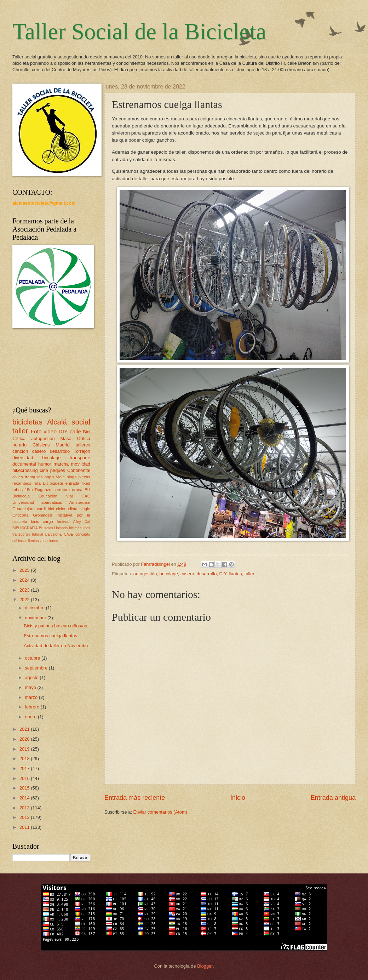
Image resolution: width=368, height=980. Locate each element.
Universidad (23, 502)
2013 (25, 808)
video (50, 431)
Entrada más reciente (135, 798)
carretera (62, 490)
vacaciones (49, 541)
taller (249, 574)
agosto (32, 677)
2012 (25, 817)
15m (29, 490)
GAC (86, 496)
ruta (37, 483)
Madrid (62, 445)
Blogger (205, 966)
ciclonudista (67, 509)
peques (58, 470)
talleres (83, 445)
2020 (25, 739)
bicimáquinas (80, 528)
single (85, 509)
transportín (21, 534)
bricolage (169, 574)
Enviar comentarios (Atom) (160, 812)
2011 (25, 827)
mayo (31, 687)
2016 (25, 778)
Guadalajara (24, 509)
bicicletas (27, 422)
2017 (25, 768)
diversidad (23, 458)
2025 (25, 570)
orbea (77, 490)
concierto (83, 534)
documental (24, 464)
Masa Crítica (75, 438)
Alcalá (57, 422)
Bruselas (46, 528)
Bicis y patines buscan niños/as (55, 626)
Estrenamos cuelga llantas (50, 636)
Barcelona (53, 534)
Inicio (238, 798)
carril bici (45, 509)
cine (44, 470)
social (81, 422)
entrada (72, 483)
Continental (79, 470)
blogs (71, 477)
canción (20, 451)
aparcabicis (52, 502)
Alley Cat (82, 522)
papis (50, 477)
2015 (25, 788)
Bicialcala (21, 496)
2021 (25, 729)
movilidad (81, 464)
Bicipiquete (53, 483)
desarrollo (207, 574)
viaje (61, 477)
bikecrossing (25, 470)
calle (75, 431)
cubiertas (20, 541)
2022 (25, 600)
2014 (25, 798)
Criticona (21, 515)
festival (63, 522)
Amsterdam (80, 502)
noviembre (36, 618)
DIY (223, 574)
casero (187, 574)
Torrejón (82, 451)
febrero (33, 707)
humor (45, 464)
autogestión (145, 574)
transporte (80, 458)
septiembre (37, 668)
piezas (84, 477)
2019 (25, 749)
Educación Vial (55, 496)
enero (31, 717)
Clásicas (41, 445)
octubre (33, 658)
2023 (25, 590)
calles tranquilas (27, 477)
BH (87, 490)
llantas (235, 574)
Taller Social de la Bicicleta (139, 32)
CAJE (69, 534)
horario (19, 445)
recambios (22, 483)
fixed (86, 483)
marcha (61, 464)
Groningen (42, 515)
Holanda (61, 528)
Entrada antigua (333, 798)
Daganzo (43, 490)
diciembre (35, 608)
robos (18, 490)
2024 (25, 580)
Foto (36, 431)
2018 (25, 759)
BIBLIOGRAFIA (25, 528)
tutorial (38, 534)
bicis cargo (42, 522)
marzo (32, 697)
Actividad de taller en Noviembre (56, 646)
